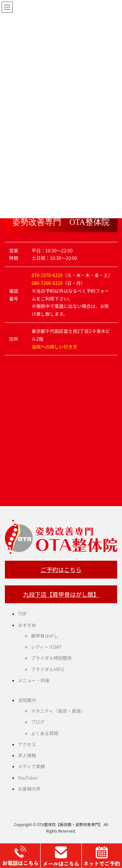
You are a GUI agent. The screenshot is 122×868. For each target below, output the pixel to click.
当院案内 (27, 700)
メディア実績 (31, 766)
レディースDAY (46, 647)
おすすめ (27, 625)
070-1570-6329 (47, 275)
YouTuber (28, 778)
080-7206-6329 (47, 283)
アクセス (27, 744)
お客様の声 (29, 789)
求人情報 (27, 755)
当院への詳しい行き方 (54, 346)
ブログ (38, 722)
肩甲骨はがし (45, 636)
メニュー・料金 (34, 680)
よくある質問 (45, 733)
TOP (22, 614)
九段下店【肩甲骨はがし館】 (61, 594)
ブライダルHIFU (47, 669)
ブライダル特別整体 (51, 658)
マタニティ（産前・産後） (58, 711)
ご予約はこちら (61, 569)
